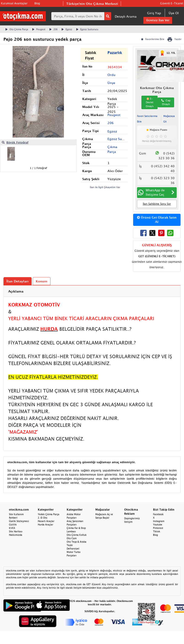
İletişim (128, 522)
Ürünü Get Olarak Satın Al (157, 220)
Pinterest (158, 528)
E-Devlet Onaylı (150, 102)
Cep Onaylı (166, 102)
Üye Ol (174, 13)
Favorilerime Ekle (153, 39)
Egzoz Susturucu (87, 29)
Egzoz (67, 29)
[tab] (92, 291)
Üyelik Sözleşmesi (19, 521)
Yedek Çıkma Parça (49, 514)
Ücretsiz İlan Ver (158, 20)
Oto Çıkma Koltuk (77, 535)
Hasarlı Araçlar (46, 521)
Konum (42, 281)
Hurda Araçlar (45, 525)
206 (54, 29)
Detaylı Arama (126, 16)
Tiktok (157, 531)
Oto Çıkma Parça (17, 29)
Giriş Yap (154, 13)
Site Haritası (16, 531)
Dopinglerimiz (132, 518)
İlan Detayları (18, 281)
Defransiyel (73, 549)
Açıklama (16, 291)
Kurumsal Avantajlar (14, 3)
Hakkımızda (16, 535)
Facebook (158, 514)
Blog (37, 3)
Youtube (158, 525)
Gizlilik (13, 525)
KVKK (12, 528)
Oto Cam (72, 538)
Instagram (159, 521)
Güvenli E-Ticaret (172, 3)
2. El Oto (43, 518)
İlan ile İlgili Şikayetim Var (105, 187)
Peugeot (39, 29)
